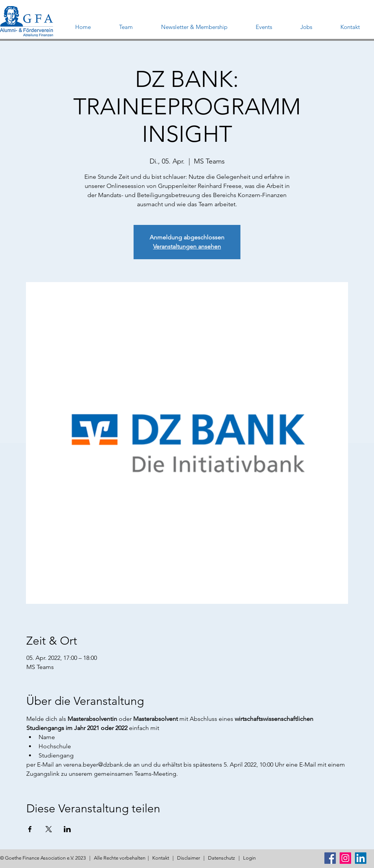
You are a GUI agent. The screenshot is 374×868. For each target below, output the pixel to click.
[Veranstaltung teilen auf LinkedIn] (67, 829)
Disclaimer (189, 858)
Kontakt (161, 858)
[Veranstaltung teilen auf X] (49, 829)
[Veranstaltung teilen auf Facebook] (30, 829)
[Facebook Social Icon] (330, 858)
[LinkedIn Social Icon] (361, 858)
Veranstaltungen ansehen (187, 246)
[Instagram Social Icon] (345, 858)
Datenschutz (222, 858)
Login (249, 858)
